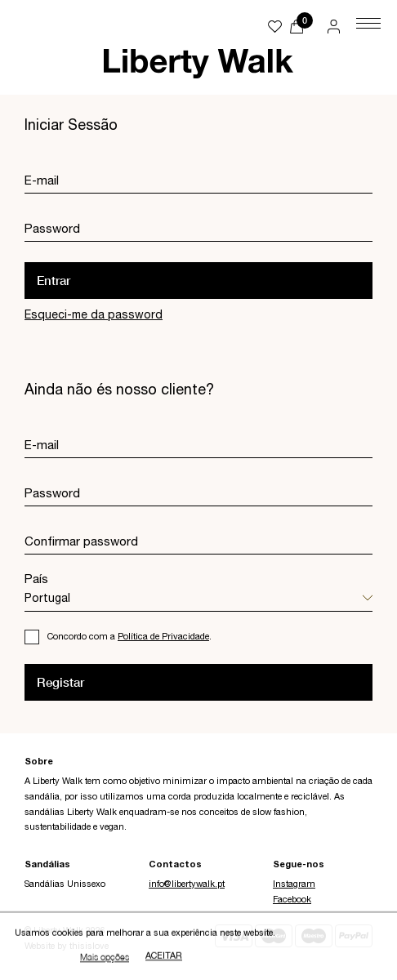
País (36, 580)
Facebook (292, 900)
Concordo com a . (129, 637)
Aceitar (164, 958)
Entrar (54, 280)
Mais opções (105, 958)
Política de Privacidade (163, 637)
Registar (60, 682)
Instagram (294, 885)
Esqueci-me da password (94, 316)
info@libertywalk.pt (187, 885)
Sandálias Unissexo (65, 885)
